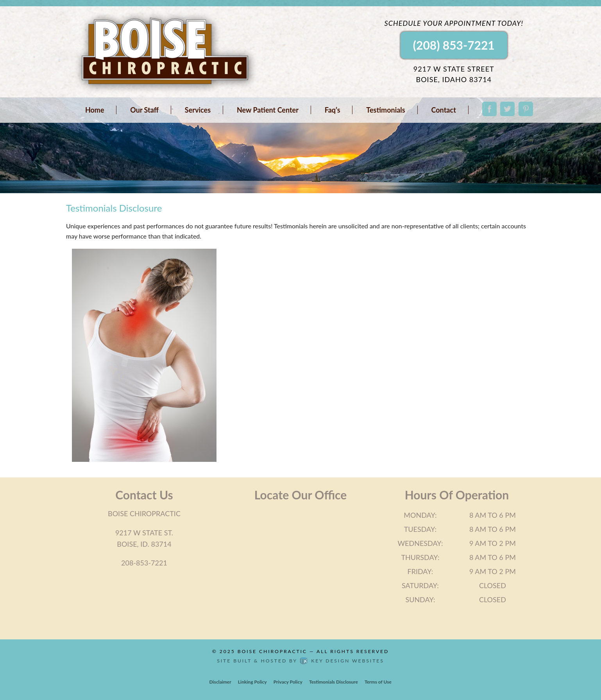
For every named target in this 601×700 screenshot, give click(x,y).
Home (95, 110)
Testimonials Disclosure (334, 682)
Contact (444, 110)
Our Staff (144, 110)
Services (198, 110)
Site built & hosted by (300, 661)
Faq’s (333, 110)
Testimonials (385, 110)
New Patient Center (268, 110)
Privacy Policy (288, 682)
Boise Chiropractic (272, 651)
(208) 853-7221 (454, 45)
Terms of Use (378, 682)
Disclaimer (220, 682)
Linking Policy (252, 682)
